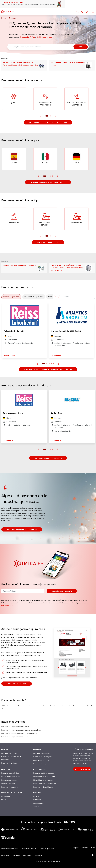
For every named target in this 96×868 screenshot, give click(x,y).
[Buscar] (77, 12)
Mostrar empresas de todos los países (48, 182)
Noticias (36, 796)
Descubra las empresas (42, 753)
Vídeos (4, 800)
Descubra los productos (10, 773)
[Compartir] (82, 12)
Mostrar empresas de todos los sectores (48, 122)
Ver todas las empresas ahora (48, 458)
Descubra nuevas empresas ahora (22, 529)
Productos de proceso (9, 780)
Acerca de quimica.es (47, 848)
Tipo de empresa (45, 37)
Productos (37, 800)
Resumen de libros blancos (43, 787)
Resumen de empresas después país (14, 737)
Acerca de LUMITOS (29, 848)
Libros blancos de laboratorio (44, 776)
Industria (25, 37)
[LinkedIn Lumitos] (93, 855)
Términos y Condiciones (22, 855)
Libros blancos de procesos (43, 780)
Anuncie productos (8, 784)
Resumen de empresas (42, 764)
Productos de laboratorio (11, 776)
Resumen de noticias (9, 763)
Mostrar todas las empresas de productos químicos (48, 369)
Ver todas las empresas (48, 242)
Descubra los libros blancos (43, 773)
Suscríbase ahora (82, 769)
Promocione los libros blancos (45, 784)
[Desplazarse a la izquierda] (56, 297)
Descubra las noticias (9, 753)
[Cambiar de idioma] (87, 12)
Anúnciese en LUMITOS (10, 848)
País (33, 37)
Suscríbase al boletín (62, 591)
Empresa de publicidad (17, 684)
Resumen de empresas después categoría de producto (21, 730)
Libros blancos (39, 803)
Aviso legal (5, 855)
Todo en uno (38, 807)
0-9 (4, 705)
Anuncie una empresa (41, 760)
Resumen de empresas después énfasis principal (19, 733)
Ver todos (8, 606)
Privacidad (38, 855)
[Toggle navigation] (93, 12)
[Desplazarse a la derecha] (59, 297)
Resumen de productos (10, 787)
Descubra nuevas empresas (43, 757)
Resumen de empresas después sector (15, 727)
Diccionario (5, 796)
